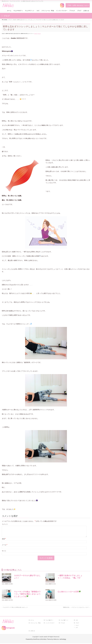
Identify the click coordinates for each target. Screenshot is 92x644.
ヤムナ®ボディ (49, 621)
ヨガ (77, 621)
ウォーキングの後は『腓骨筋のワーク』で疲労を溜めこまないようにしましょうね (27, 596)
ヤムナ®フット (64, 621)
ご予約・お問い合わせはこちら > (78, 5)
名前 (4, 541)
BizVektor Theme (46, 640)
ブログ (36, 33)
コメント (5, 524)
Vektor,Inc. (56, 640)
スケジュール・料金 (35, 624)
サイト (4, 553)
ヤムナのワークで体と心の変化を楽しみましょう (15, 610)
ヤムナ (39, 33)
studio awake (44, 637)
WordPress (36, 640)
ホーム (32, 621)
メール (5, 547)
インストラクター (50, 624)
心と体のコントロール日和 (69, 594)
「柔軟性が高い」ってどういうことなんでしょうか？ (76, 610)
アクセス (63, 624)
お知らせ (33, 631)
